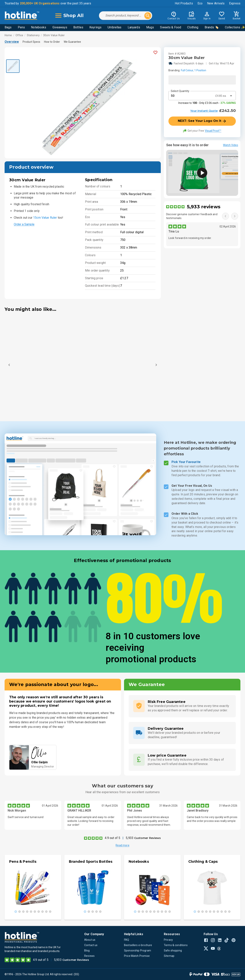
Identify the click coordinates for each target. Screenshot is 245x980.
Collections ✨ (235, 27)
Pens (21, 27)
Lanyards (134, 27)
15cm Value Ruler (45, 218)
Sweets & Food (171, 27)
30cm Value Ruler (54, 35)
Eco (200, 3)
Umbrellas (114, 27)
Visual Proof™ (213, 131)
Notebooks (39, 27)
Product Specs (31, 42)
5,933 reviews (204, 207)
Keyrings (95, 27)
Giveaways (60, 27)
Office (19, 35)
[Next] (156, 365)
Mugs (150, 27)
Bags (8, 27)
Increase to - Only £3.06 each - (207, 103)
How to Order (52, 42)
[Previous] (9, 365)
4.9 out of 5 (112, 838)
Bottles (78, 27)
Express (235, 3)
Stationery (33, 35)
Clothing (193, 27)
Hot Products (184, 3)
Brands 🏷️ (212, 27)
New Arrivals (216, 3)
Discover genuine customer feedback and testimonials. (192, 216)
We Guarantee (72, 42)
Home (8, 35)
